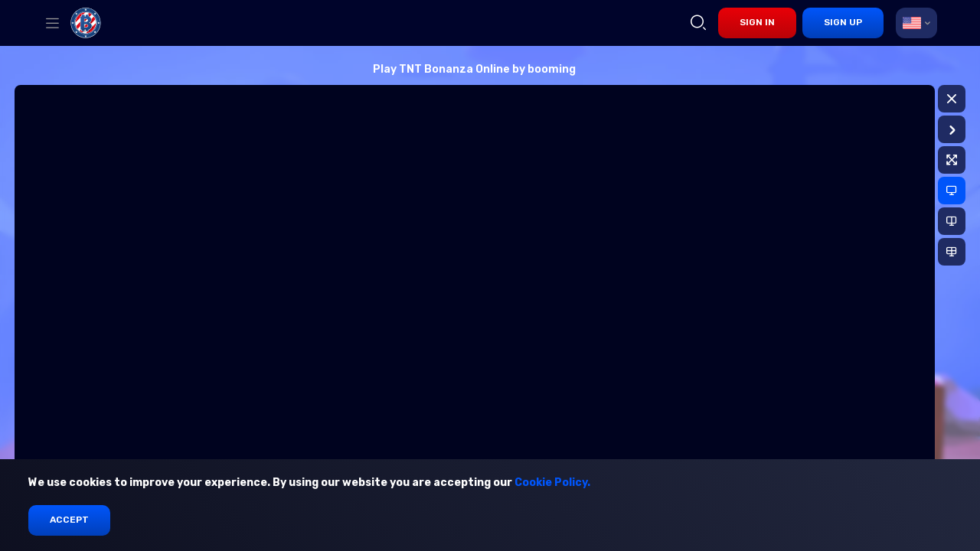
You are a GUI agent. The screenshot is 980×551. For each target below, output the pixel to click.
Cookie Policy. (552, 483)
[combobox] (916, 23)
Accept (69, 520)
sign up (843, 22)
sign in (757, 22)
